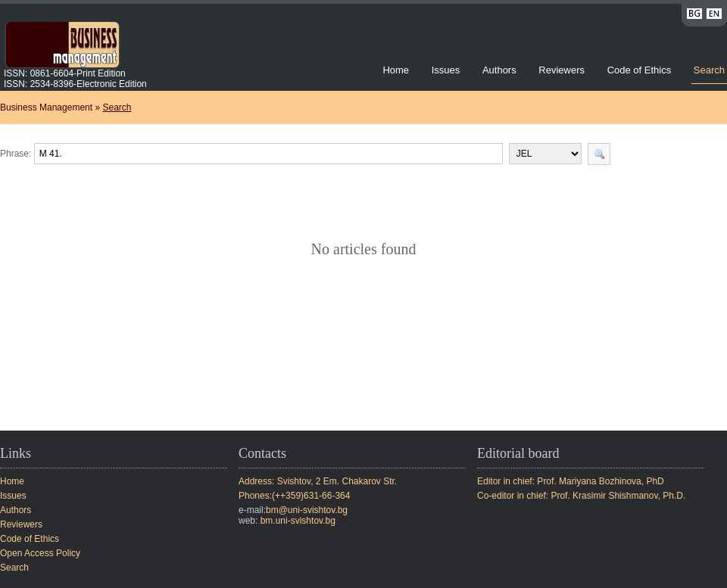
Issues (446, 70)
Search (709, 70)
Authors (499, 70)
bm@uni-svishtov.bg (307, 510)
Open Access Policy (40, 553)
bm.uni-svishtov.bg (298, 521)
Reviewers (563, 70)
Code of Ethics (640, 70)
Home (396, 70)
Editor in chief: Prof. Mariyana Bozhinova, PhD (571, 481)
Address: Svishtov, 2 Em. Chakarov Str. (318, 481)
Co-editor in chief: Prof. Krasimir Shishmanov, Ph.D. (581, 496)
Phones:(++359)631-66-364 (294, 496)
